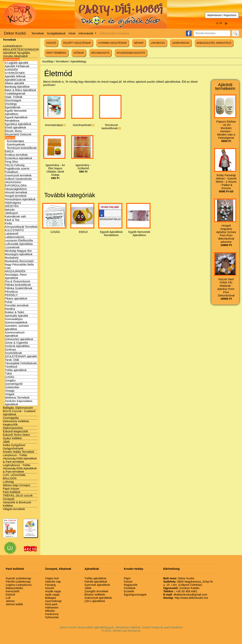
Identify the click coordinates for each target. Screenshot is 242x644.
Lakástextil (12, 234)
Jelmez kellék (14, 604)
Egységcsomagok (135, 594)
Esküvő (10, 594)
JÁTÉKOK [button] (79, 53)
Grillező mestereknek (18, 179)
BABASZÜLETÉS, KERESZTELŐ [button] (214, 43)
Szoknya (10, 349)
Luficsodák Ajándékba (19, 244)
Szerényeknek (16, 144)
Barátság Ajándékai (17, 87)
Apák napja (52, 594)
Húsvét (50, 588)
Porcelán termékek (17, 305)
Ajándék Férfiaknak (17, 66)
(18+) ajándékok (95, 601)
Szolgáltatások (56, 33)
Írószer (128, 581)
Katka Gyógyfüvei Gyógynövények (14, 447)
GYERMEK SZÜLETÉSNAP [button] (113, 43)
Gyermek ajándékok (97, 585)
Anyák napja (53, 591)
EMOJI (9, 151)
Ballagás (51, 598)
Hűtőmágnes (13, 203)
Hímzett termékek (16, 192)
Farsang (50, 585)
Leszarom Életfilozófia (19, 240)
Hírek (72, 33)
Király (8, 223)
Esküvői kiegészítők (15, 431)
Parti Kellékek (12, 492)
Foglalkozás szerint (17, 168)
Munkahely (12, 258)
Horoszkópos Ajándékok (20, 199)
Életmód (10, 138)
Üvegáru (10, 380)
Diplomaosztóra (13, 428)
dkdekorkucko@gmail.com (185, 594)
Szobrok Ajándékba (17, 346)
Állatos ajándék (15, 83)
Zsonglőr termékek (96, 591)
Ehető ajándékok (15, 127)
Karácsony (52, 614)
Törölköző (11, 367)
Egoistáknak (13, 107)
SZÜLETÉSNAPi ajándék (21, 356)
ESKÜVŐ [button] (51, 43)
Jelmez (10, 601)
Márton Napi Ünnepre (17, 485)
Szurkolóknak (13, 353)
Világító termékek (14, 509)
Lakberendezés (15, 237)
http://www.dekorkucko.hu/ (186, 598)
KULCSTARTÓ (14, 230)
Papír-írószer (11, 489)
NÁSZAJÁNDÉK (15, 271)
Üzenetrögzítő (14, 384)
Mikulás (50, 611)
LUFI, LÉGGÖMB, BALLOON (14, 477)
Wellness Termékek (17, 397)
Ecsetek (129, 591)
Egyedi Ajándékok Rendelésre (16, 119)
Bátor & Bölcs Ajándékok (20, 90)
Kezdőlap (48, 61)
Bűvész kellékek (95, 594)
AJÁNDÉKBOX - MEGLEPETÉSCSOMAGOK (21, 48)
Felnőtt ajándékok (96, 581)
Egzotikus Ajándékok (18, 124)
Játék (6, 442)
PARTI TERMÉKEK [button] (56, 53)
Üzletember (12, 387)
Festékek (130, 588)
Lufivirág (8, 482)
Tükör (8, 373)
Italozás (10, 209)
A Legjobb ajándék (17, 63)
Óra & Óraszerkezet (17, 281)
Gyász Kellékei (12, 438)
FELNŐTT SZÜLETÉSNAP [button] (77, 43)
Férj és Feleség (15, 165)
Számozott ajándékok (98, 598)
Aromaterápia (15, 141)
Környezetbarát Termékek (21, 227)
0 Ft (222, 23)
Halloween (52, 607)
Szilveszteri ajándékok (19, 339)
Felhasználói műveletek (114, 33)
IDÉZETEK (12, 206)
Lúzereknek (12, 247)
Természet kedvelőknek (22, 148)
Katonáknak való (15, 216)
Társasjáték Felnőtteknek (21, 363)
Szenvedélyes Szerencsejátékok (16, 321)
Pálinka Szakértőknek (19, 288)
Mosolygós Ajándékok (19, 254)
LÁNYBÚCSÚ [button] (158, 43)
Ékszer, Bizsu (13, 131)
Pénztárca (11, 292)
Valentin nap (53, 581)
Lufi (8, 598)
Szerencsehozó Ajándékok (15, 334)
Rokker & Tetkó (14, 312)
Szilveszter (52, 617)
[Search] (212, 33)
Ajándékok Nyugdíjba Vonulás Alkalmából (16, 54)
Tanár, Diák (12, 360)
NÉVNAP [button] (139, 43)
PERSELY (11, 295)
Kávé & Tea (12, 220)
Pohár (9, 302)
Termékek (38, 33)
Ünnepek (9, 499)
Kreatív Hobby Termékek (19, 452)
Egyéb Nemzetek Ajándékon (16, 112)
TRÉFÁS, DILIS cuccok (18, 495)
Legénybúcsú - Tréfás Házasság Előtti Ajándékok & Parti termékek (20, 468)
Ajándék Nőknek (15, 76)
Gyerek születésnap (18, 578)
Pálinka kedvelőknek (18, 285)
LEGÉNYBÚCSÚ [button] (181, 43)
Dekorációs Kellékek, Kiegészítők (16, 423)
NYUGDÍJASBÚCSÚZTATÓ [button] (131, 53)
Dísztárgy (11, 104)
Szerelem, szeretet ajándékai (17, 327)
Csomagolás (11, 418)
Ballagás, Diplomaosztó (18, 408)
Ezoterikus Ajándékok (18, 158)
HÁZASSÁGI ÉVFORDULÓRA (16, 184)
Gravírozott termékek (18, 175)
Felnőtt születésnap (18, 581)
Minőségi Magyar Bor (18, 251)
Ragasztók (131, 585)
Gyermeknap (53, 601)
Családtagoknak (15, 93)
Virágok (10, 394)
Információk (86, 33)
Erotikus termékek (16, 155)
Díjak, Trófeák (14, 97)
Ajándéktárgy (11, 59)
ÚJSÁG (10, 377)
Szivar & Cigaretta (16, 343)
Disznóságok (13, 100)
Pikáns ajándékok (16, 298)
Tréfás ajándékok (16, 370)
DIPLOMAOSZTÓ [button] (100, 53)
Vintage (10, 391)
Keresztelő (13, 591)
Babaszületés (14, 588)
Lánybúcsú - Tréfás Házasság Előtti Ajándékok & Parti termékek (20, 458)
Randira (10, 309)
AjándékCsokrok (15, 80)
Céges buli (52, 578)
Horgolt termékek (16, 196)
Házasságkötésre (16, 189)
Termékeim (62, 61)
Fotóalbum (12, 172)
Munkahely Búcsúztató (19, 261)
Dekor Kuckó (15, 33)
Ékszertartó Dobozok (18, 134)
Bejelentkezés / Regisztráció (222, 15)
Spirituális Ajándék (17, 316)
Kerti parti (51, 604)
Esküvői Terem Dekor (16, 435)
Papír (127, 578)
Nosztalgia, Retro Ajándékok (16, 276)
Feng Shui (11, 162)
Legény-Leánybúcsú (19, 585)
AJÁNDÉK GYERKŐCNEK (15, 71)
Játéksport (11, 213)
